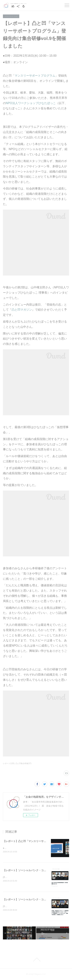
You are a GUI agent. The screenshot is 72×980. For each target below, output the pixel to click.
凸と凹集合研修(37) (23, 763)
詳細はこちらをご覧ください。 (18, 907)
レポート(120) (9, 763)
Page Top (36, 960)
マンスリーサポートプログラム (35, 76)
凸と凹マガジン (22, 310)
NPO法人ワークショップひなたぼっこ (31, 103)
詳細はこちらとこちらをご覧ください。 (23, 878)
